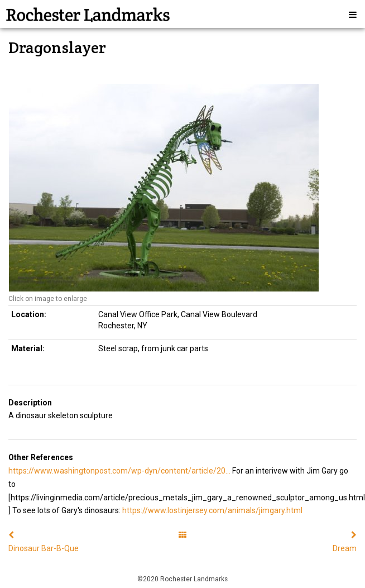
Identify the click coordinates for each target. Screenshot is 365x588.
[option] (182, 188)
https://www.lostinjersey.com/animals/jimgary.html (212, 510)
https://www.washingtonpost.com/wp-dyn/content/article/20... (119, 471)
